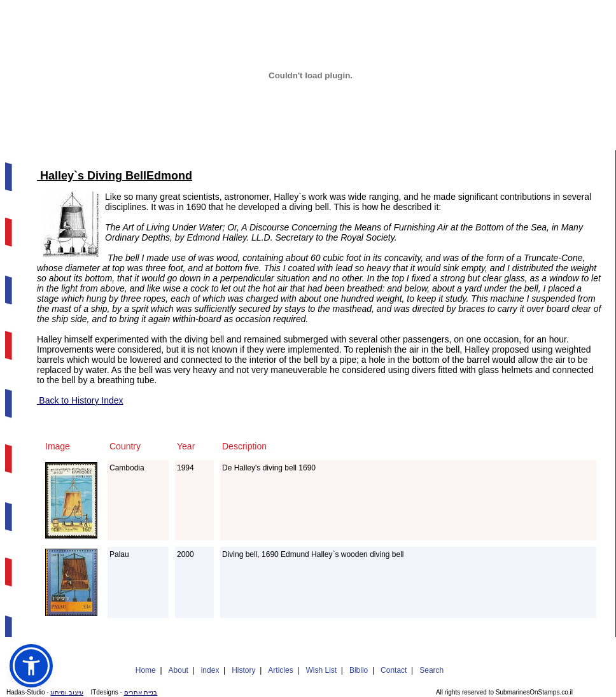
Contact (394, 670)
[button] (31, 666)
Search (431, 670)
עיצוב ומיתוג (67, 692)
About (178, 670)
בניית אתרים (141, 692)
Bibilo (359, 670)
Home (146, 670)
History (243, 670)
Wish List (321, 670)
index (210, 670)
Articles (280, 670)
